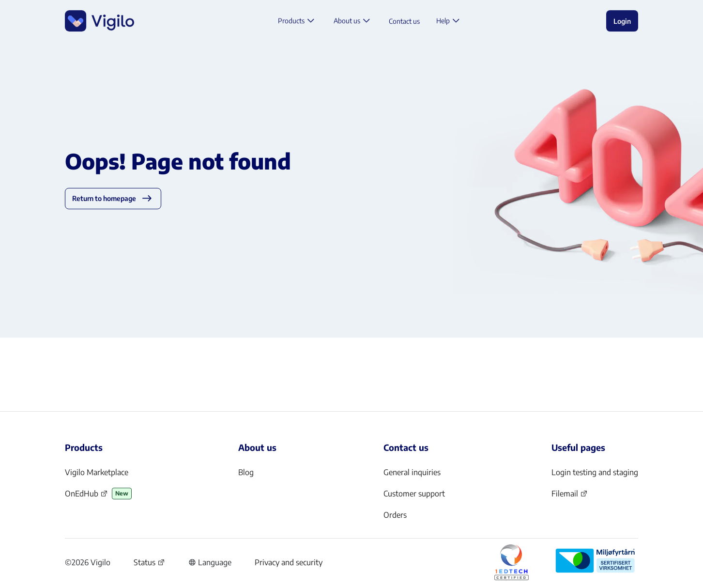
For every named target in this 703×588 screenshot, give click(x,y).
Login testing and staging (595, 472)
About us (353, 22)
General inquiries (412, 472)
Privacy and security (289, 562)
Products (298, 22)
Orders (395, 515)
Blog (246, 472)
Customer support (414, 494)
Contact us (404, 22)
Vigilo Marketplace (97, 472)
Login (622, 22)
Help (449, 22)
